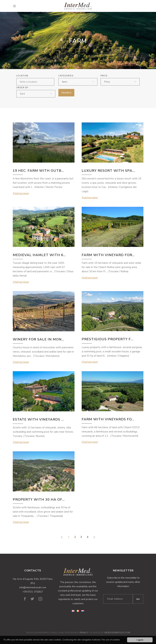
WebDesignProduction (117, 633)
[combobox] (78, 82)
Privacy (84, 633)
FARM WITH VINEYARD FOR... (108, 255)
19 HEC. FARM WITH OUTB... (38, 171)
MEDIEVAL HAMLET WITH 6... (39, 255)
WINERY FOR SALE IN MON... (38, 339)
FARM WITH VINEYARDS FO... (108, 419)
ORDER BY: (23, 88)
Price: (104, 76)
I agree (140, 640)
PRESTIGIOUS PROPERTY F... (107, 339)
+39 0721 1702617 (33, 592)
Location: (23, 76)
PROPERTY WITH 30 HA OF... (39, 500)
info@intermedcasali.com (33, 587)
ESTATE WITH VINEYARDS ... (38, 419)
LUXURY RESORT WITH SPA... (108, 171)
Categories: (66, 76)
